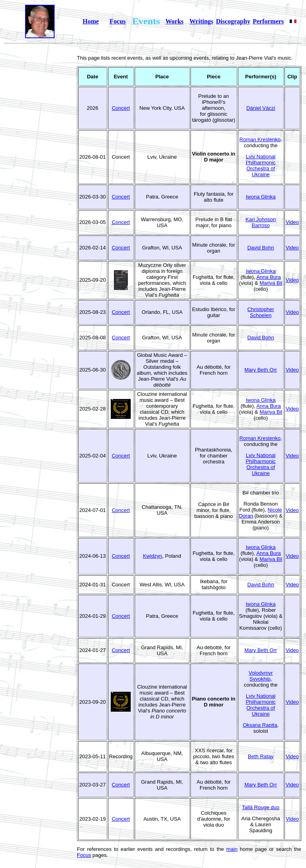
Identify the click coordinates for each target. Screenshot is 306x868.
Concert (121, 108)
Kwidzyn (153, 556)
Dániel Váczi (261, 108)
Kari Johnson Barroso (261, 222)
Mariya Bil (271, 283)
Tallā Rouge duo (261, 807)
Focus (118, 21)
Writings (201, 21)
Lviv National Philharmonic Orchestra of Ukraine (261, 165)
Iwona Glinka (261, 197)
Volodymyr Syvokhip (261, 676)
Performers (268, 21)
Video (292, 222)
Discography (233, 21)
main (232, 849)
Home (91, 21)
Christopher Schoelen (261, 312)
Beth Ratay (261, 756)
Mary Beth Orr (261, 370)
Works (174, 21)
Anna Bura (268, 277)
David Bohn (261, 248)
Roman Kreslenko (260, 139)
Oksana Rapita (260, 725)
